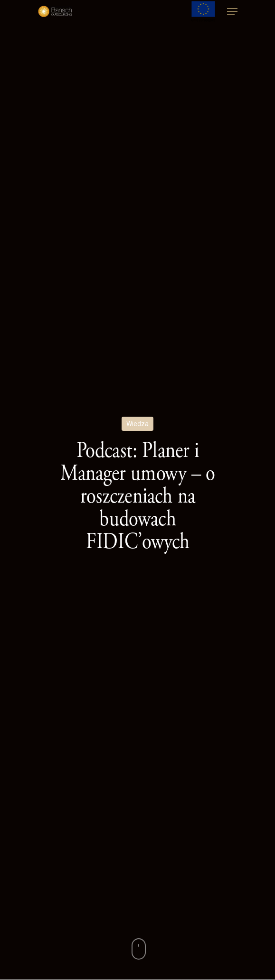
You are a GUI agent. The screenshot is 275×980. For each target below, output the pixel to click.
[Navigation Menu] (232, 11)
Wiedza (137, 424)
